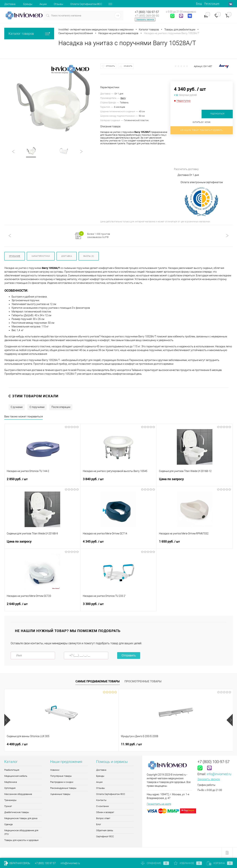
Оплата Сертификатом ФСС (86, 4)
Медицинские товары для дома (21, 818)
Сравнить (128, 66)
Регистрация (212, 4)
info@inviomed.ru (219, 774)
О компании (102, 806)
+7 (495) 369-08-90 (147, 16)
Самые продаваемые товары (98, 681)
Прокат (8, 806)
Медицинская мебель (16, 776)
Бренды (28, 4)
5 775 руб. (131, 744)
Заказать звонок (145, 19)
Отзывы (58, 4)
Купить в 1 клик (202, 122)
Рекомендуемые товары (63, 788)
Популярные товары (61, 776)
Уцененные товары (60, 794)
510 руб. (187, 744)
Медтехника (11, 782)
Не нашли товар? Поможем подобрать (202, 130)
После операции (61, 407)
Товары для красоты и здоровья (21, 840)
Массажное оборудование (18, 794)
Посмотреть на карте (159, 804)
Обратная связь (105, 830)
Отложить (110, 66)
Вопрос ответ (103, 818)
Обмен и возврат (105, 812)
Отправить (129, 655)
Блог (99, 824)
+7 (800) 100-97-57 (147, 12)
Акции (43, 4)
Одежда (8, 824)
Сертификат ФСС (105, 836)
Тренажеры (10, 800)
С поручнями (37, 407)
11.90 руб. (74, 744)
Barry (123, 98)
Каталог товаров (29, 34)
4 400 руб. (17, 744)
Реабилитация (12, 770)
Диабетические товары (17, 812)
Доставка (10, 4)
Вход (199, 4)
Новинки (55, 770)
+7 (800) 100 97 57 (45, 863)
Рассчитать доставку (201, 155)
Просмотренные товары (143, 681)
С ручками (17, 407)
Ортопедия (10, 788)
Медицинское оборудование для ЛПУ (21, 832)
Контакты (101, 800)
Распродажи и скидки (62, 782)
